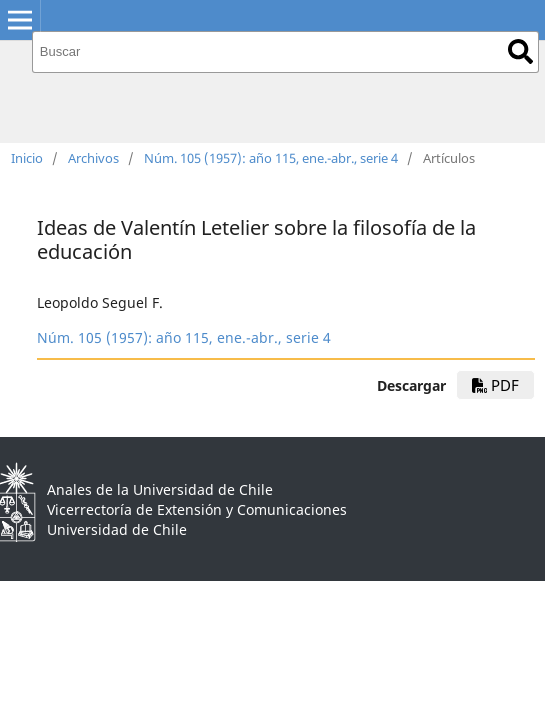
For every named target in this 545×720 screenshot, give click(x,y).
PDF (495, 385)
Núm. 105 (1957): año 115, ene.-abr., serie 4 (271, 158)
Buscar (520, 51)
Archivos (93, 158)
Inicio (27, 158)
